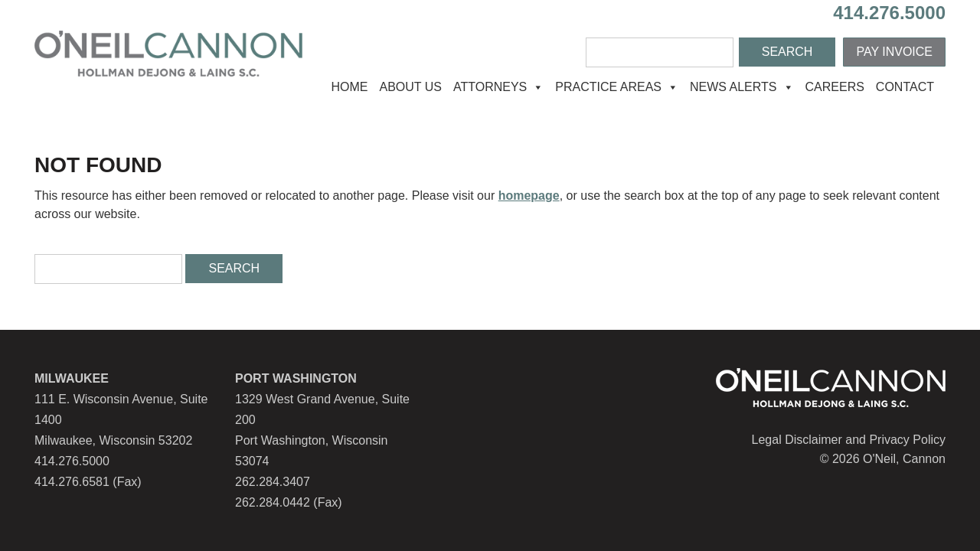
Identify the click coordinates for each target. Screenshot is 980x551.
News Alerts (742, 87)
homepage (529, 196)
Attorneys (498, 87)
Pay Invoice (894, 52)
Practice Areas (617, 87)
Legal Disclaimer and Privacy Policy (849, 440)
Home (349, 87)
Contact (905, 87)
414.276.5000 (889, 13)
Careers (835, 87)
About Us (410, 87)
